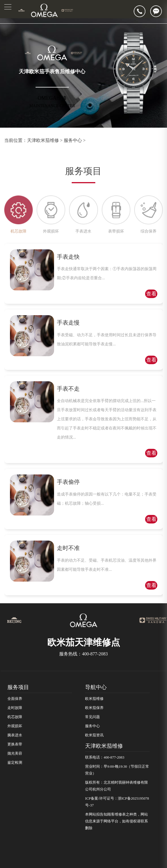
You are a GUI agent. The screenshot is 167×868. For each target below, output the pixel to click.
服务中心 (73, 140)
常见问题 (92, 717)
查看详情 (151, 295)
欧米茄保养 (94, 708)
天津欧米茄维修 (43, 140)
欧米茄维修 (94, 699)
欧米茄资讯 (94, 735)
